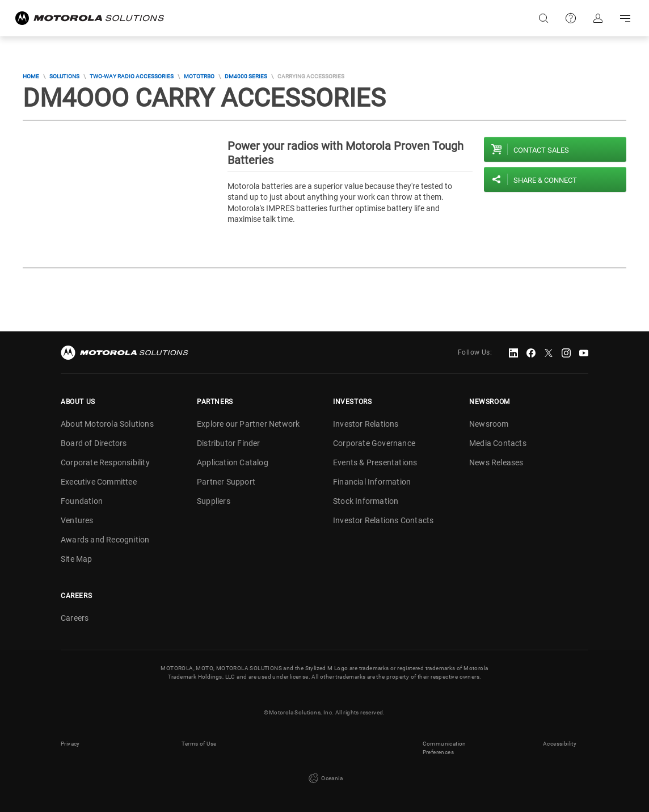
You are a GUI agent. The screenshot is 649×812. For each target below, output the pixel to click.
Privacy (70, 744)
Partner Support (226, 482)
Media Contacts (498, 443)
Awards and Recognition (105, 540)
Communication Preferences (444, 748)
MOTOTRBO (199, 76)
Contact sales (541, 150)
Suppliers (214, 501)
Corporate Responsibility (105, 462)
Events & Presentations (375, 462)
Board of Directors (94, 443)
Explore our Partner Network (248, 424)
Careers (75, 618)
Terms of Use (199, 744)
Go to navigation (625, 18)
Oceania (324, 779)
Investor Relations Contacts (383, 520)
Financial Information (372, 482)
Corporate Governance (374, 443)
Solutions (64, 76)
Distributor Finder (229, 443)
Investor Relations (366, 424)
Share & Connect (545, 180)
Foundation (82, 501)
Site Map (77, 559)
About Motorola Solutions (107, 424)
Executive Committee (99, 482)
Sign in (598, 18)
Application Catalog (233, 462)
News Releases (496, 462)
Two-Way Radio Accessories (132, 76)
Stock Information (366, 501)
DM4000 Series (246, 76)
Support (571, 18)
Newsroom (489, 424)
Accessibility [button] (560, 744)
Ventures (77, 520)
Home (31, 76)
